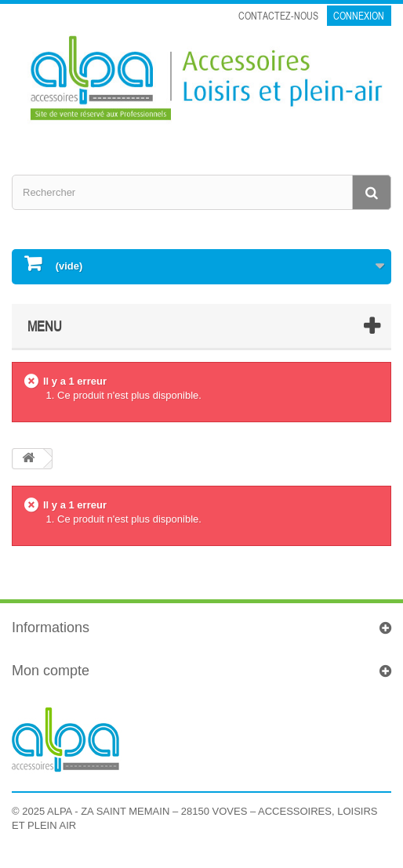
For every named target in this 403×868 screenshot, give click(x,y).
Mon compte (51, 671)
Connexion (359, 16)
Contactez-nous (278, 16)
